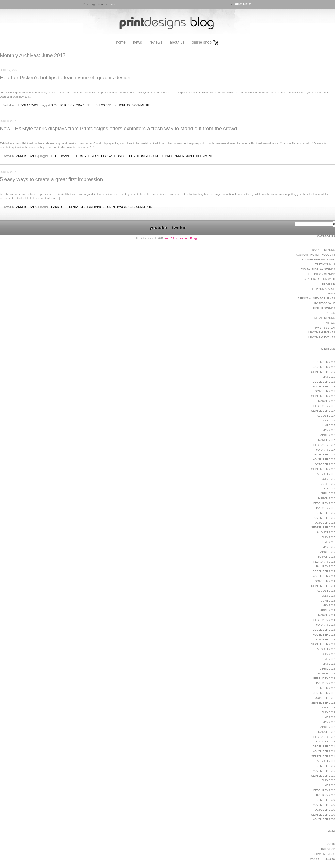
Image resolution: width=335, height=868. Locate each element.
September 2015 (323, 527)
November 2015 (324, 518)
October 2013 (325, 640)
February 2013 (324, 678)
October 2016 (325, 464)
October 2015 (325, 523)
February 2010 (324, 790)
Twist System (325, 328)
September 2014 (323, 586)
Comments (324, 854)
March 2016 (327, 498)
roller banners (62, 156)
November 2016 (324, 459)
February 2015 (324, 562)
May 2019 (329, 377)
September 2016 (323, 469)
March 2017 (327, 440)
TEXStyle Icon (124, 156)
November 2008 (324, 819)
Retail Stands (325, 318)
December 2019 (324, 362)
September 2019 (323, 372)
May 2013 (329, 664)
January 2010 (325, 795)
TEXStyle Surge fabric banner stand (165, 156)
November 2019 (324, 367)
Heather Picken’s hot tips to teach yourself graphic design (65, 78)
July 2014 (328, 596)
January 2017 (325, 450)
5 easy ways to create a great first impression (51, 179)
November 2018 (324, 387)
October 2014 (325, 581)
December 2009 (324, 800)
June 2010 (328, 785)
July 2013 (328, 654)
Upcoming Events (322, 332)
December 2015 (324, 513)
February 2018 (324, 406)
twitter (179, 227)
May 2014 (329, 605)
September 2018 (323, 396)
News (137, 42)
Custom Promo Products (316, 255)
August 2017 (326, 416)
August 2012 (326, 708)
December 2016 (324, 455)
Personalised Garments (316, 298)
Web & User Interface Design (181, 238)
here (112, 4)
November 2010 (324, 771)
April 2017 (328, 435)
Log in (330, 844)
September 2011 (323, 756)
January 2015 (325, 566)
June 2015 (328, 542)
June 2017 (328, 425)
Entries (326, 849)
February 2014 (324, 620)
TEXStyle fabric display (94, 156)
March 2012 (327, 732)
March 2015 (327, 557)
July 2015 (328, 537)
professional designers (111, 105)
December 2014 (324, 571)
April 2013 (328, 669)
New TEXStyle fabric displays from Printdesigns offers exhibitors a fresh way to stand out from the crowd (118, 128)
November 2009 (324, 805)
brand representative (67, 207)
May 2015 (329, 547)
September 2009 (323, 815)
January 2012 (325, 742)
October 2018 (325, 391)
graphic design (62, 105)
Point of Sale (325, 303)
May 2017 (329, 430)
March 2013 (327, 674)
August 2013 (326, 649)
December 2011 (324, 746)
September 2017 (323, 411)
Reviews (156, 42)
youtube (158, 227)
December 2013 (324, 630)
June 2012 (328, 717)
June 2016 (328, 484)
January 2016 (325, 508)
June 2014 (328, 601)
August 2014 (326, 591)
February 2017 (324, 445)
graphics (83, 105)
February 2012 (324, 737)
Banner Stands (26, 156)
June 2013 (328, 659)
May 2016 (329, 489)
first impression (98, 207)
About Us (177, 42)
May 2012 (329, 722)
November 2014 (324, 576)
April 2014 (328, 610)
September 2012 (323, 703)
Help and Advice (27, 105)
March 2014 (327, 615)
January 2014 (325, 625)
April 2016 (328, 493)
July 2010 (328, 780)
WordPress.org (323, 859)
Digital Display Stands (318, 269)
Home (121, 42)
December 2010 (324, 766)
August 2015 (326, 532)
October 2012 (325, 698)
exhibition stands (321, 274)
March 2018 (327, 401)
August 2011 (326, 761)
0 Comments (141, 105)
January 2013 (325, 683)
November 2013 (324, 635)
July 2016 (328, 479)
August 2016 (326, 474)
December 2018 (324, 382)
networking (122, 207)
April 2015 (328, 552)
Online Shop (202, 42)
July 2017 (328, 421)
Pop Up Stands (324, 308)
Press (330, 313)
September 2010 (323, 776)
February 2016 (324, 503)
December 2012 (324, 688)
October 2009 (325, 810)
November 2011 (324, 751)
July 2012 (328, 712)
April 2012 (328, 727)
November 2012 (324, 693)
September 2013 (323, 644)
